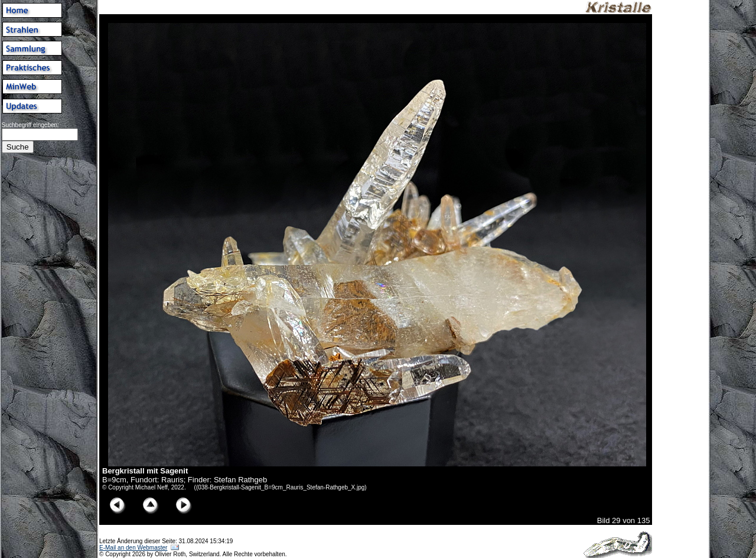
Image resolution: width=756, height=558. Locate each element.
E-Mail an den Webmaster (133, 548)
